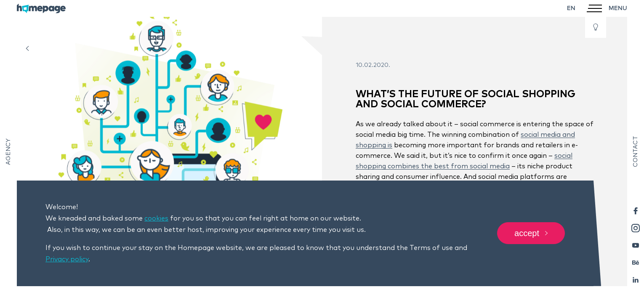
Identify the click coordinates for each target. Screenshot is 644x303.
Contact (636, 151)
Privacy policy (67, 259)
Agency (8, 152)
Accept (531, 234)
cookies (156, 218)
